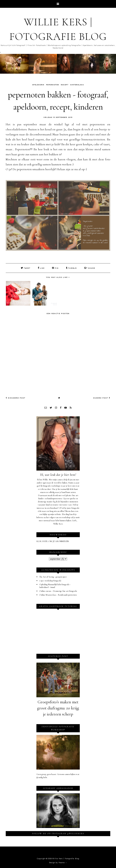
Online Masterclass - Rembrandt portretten (58, 595)
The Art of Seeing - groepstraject (53, 577)
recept (65, 85)
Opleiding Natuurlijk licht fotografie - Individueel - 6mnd (55, 586)
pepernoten (53, 85)
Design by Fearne (57, 863)
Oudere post (102, 398)
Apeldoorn (38, 85)
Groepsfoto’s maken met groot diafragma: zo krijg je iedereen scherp (58, 708)
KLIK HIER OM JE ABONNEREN (53, 541)
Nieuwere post (16, 398)
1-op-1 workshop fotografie (50, 581)
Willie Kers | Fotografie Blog (66, 859)
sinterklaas (77, 85)
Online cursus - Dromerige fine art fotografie (58, 591)
